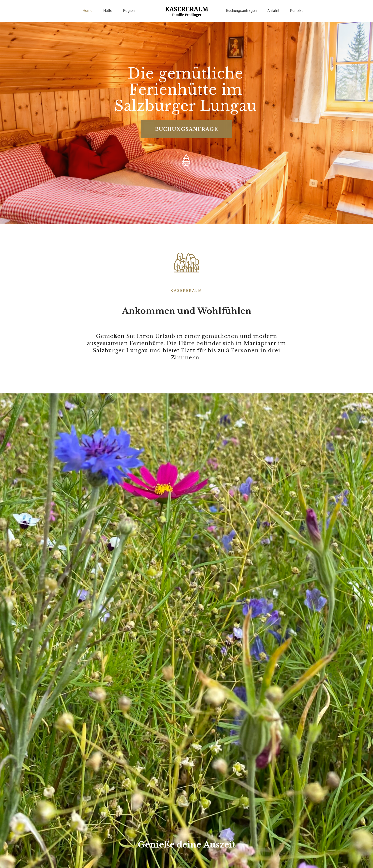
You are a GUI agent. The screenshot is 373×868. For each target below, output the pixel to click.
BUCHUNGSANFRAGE (186, 121)
